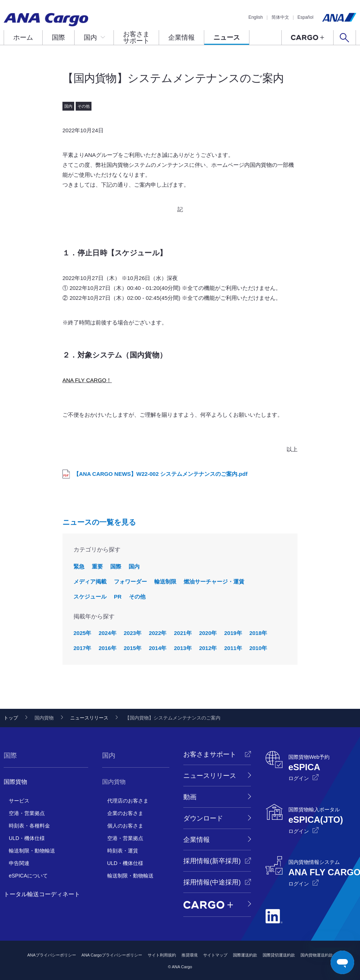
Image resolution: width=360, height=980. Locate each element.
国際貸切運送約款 (279, 955)
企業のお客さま (125, 813)
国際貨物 (15, 782)
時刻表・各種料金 (29, 826)
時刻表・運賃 (123, 851)
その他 (137, 597)
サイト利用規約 (162, 955)
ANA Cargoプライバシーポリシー (112, 955)
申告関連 (19, 863)
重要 (97, 566)
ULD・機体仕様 (27, 838)
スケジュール (90, 597)
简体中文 (280, 17)
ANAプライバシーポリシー (52, 955)
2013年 (183, 648)
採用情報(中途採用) (212, 882)
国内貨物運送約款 (317, 955)
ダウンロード (203, 818)
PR (118, 597)
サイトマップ (215, 955)
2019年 (233, 633)
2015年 (133, 648)
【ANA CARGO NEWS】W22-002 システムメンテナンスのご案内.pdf (161, 474)
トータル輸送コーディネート (42, 894)
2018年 (258, 633)
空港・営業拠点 (27, 813)
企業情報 (181, 37)
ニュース (227, 37)
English (255, 17)
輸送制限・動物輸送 (32, 851)
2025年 (82, 633)
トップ (11, 718)
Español (305, 17)
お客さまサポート (136, 37)
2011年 (233, 648)
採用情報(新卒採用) (212, 861)
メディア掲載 (90, 581)
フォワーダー (130, 581)
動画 (190, 797)
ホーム (23, 37)
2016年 (107, 648)
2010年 (258, 648)
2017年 (82, 648)
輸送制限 (165, 581)
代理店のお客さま (128, 801)
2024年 (107, 633)
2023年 (133, 633)
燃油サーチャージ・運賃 (214, 581)
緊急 (79, 566)
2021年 (183, 633)
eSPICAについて (28, 876)
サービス (19, 801)
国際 (58, 37)
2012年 (208, 648)
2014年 (158, 648)
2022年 (158, 633)
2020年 (208, 633)
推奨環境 (190, 955)
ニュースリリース (89, 718)
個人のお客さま (125, 826)
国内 (90, 37)
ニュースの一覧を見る (99, 522)
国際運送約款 (245, 955)
